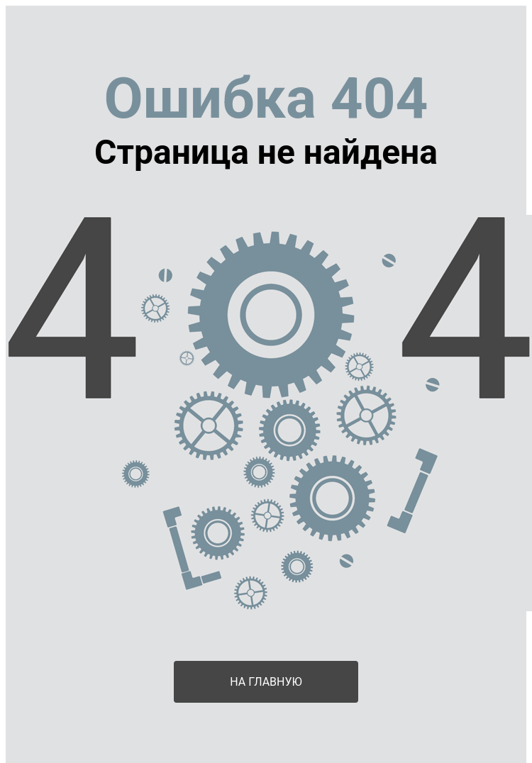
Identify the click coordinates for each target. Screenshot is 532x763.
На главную (266, 682)
